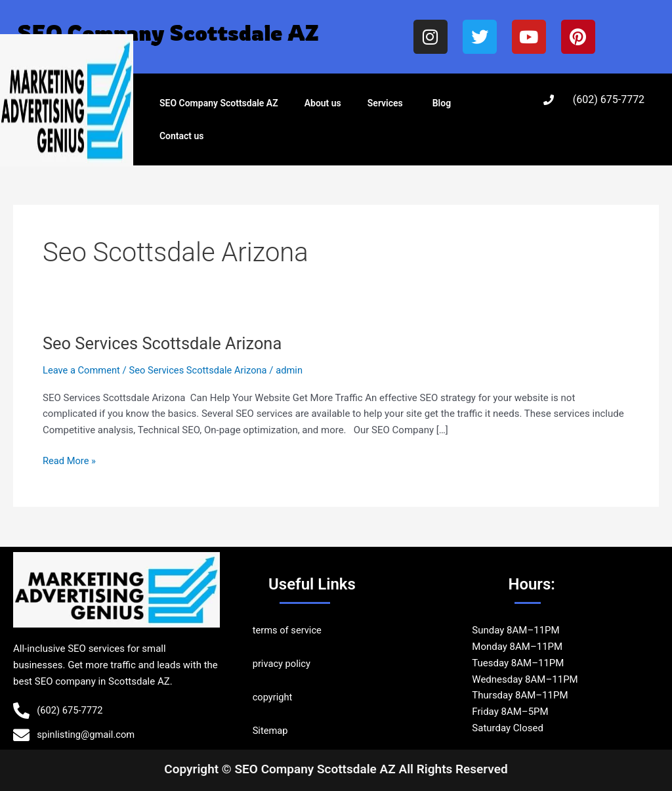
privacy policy (282, 664)
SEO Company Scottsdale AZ (219, 103)
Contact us (182, 136)
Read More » (70, 460)
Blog (442, 103)
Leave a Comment (82, 370)
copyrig (269, 697)
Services (385, 103)
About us (323, 103)
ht (289, 697)
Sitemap (271, 731)
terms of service (288, 630)
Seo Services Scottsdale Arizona (165, 343)
